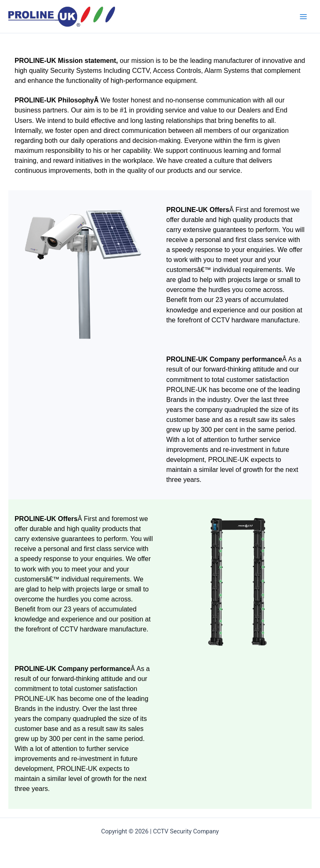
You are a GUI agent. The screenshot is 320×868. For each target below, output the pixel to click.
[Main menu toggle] (303, 16)
